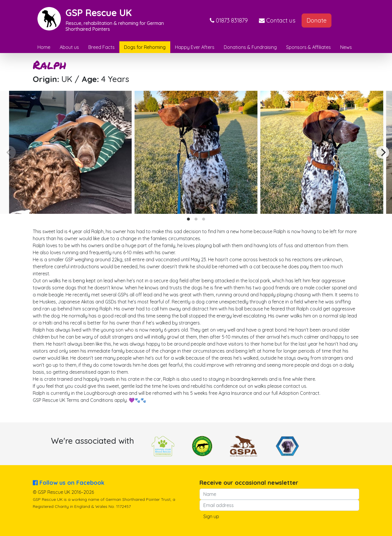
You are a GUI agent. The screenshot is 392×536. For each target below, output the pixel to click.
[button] (229, 21)
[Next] (383, 152)
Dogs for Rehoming (145, 47)
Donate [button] (317, 20)
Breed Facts (102, 47)
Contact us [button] (277, 20)
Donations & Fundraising (250, 47)
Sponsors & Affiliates (308, 47)
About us (69, 47)
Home (44, 47)
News (346, 47)
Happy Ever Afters (195, 47)
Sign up (211, 516)
